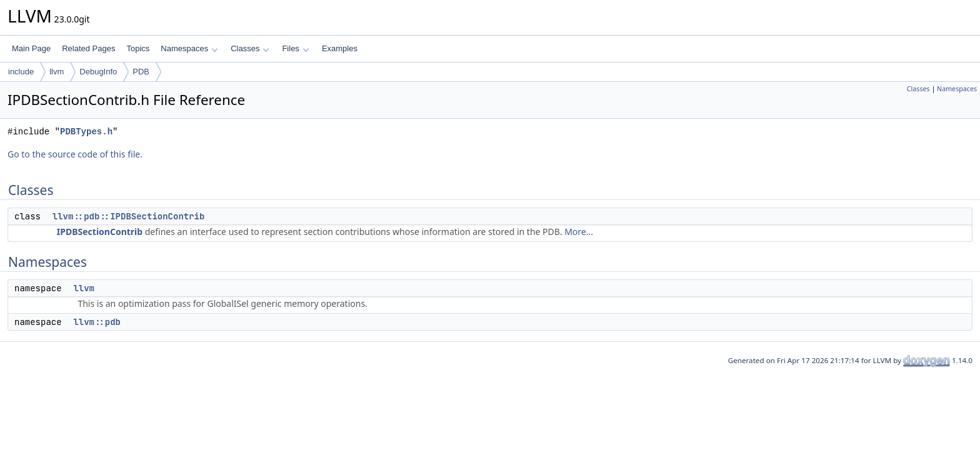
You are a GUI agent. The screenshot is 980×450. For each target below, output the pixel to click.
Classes (250, 48)
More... (579, 232)
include (21, 72)
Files (295, 48)
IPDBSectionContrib (100, 232)
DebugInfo (98, 72)
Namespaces (189, 48)
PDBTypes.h (86, 132)
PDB (141, 72)
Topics (138, 48)
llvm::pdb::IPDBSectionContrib (129, 216)
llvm (57, 72)
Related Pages (88, 48)
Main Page (31, 48)
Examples (340, 48)
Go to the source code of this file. (75, 154)
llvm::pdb (97, 322)
